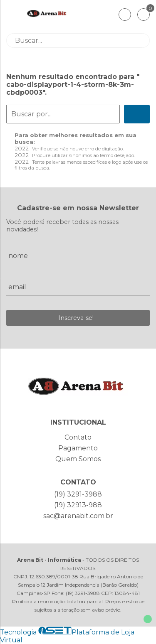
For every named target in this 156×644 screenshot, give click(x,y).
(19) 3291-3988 (78, 494)
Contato (78, 437)
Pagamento (78, 448)
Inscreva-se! (76, 318)
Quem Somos (78, 459)
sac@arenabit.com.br (78, 516)
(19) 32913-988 (78, 505)
